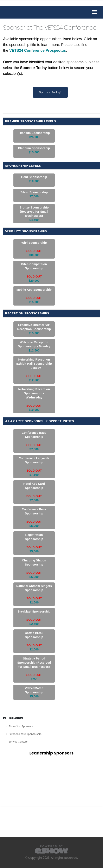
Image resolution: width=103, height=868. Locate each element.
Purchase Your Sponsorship (25, 734)
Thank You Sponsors (21, 726)
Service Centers (18, 742)
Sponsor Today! (50, 92)
